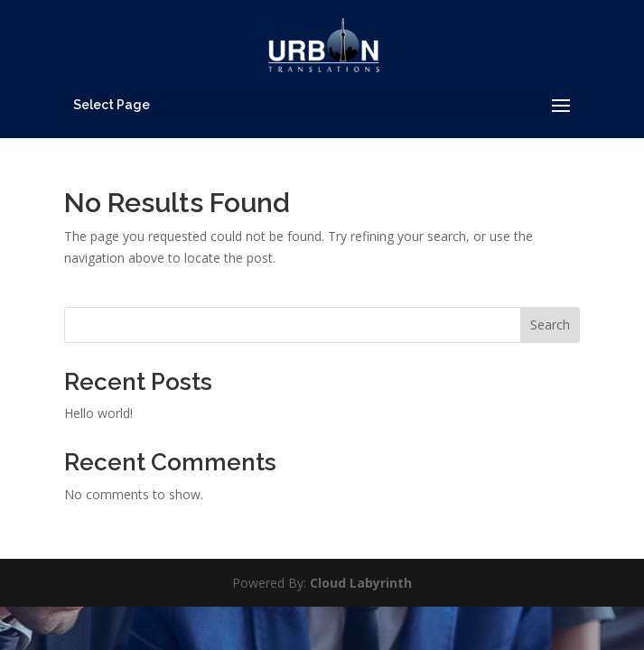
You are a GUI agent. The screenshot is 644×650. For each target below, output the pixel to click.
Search (550, 325)
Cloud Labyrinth (361, 583)
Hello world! (98, 413)
